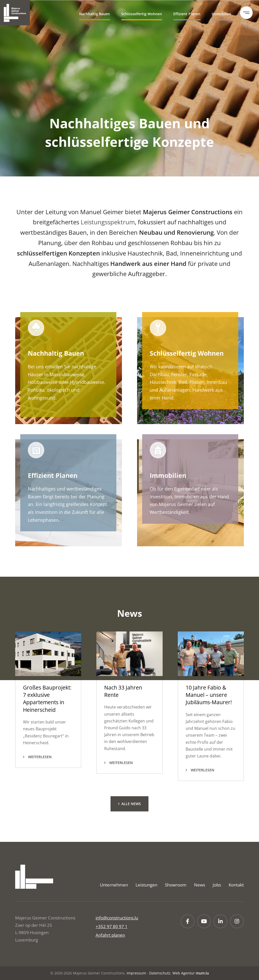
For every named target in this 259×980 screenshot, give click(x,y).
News (200, 885)
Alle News (131, 804)
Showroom (176, 885)
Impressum (136, 973)
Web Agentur (184, 973)
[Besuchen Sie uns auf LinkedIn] (220, 921)
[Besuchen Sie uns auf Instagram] (237, 921)
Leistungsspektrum (108, 222)
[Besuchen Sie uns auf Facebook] (188, 921)
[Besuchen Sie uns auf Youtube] (204, 921)
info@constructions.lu (117, 918)
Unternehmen (114, 885)
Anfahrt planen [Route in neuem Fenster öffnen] (110, 935)
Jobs (217, 885)
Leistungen (146, 885)
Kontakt (236, 885)
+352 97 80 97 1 (112, 926)
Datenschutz (160, 973)
